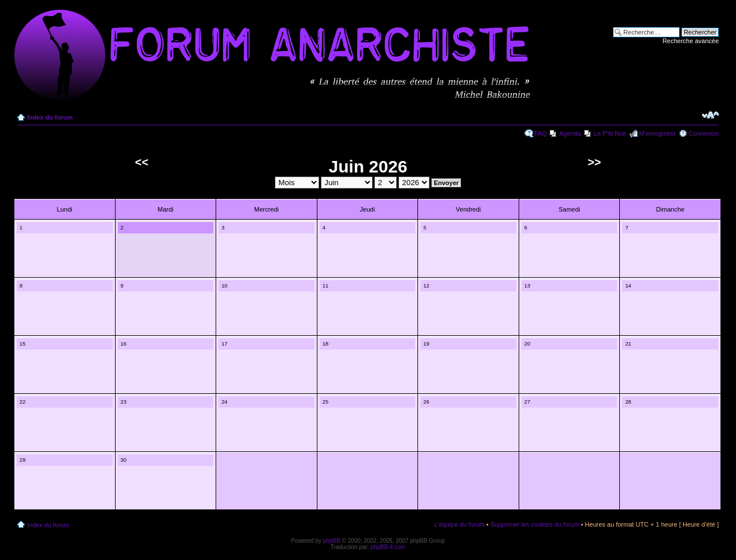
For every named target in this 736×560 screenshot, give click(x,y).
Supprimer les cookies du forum (535, 524)
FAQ (540, 133)
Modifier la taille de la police (710, 115)
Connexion (704, 133)
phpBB (332, 541)
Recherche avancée (691, 41)
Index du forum (50, 117)
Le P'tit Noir (610, 133)
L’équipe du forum (459, 524)
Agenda (570, 133)
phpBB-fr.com (388, 547)
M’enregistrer (657, 133)
